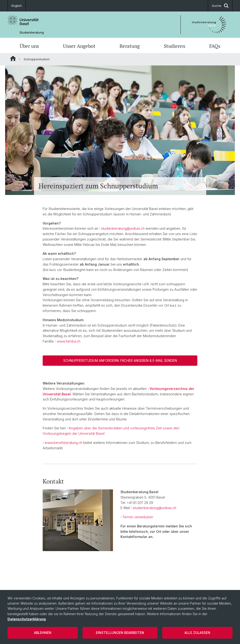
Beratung (130, 46)
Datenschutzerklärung (27, 619)
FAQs (215, 46)
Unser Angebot (79, 46)
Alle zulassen (197, 633)
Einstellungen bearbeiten (120, 633)
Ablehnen (43, 633)
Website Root (13, 58)
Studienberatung (32, 32)
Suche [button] (220, 6)
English (17, 6)
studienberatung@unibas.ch (123, 228)
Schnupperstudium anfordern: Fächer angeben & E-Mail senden (120, 360)
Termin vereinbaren (138, 517)
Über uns (29, 46)
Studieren (174, 46)
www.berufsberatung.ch (63, 443)
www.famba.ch (69, 341)
